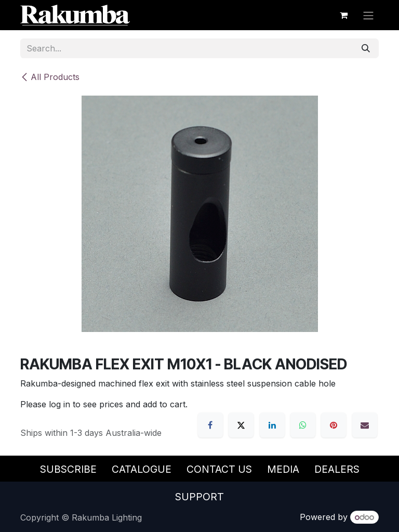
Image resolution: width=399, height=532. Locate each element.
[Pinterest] (334, 425)
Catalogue (142, 469)
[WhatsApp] (303, 425)
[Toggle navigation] (368, 15)
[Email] (365, 425)
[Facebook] (210, 425)
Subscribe (68, 469)
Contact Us (219, 469)
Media (283, 469)
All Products (50, 77)
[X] (241, 425)
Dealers (337, 469)
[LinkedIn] (272, 425)
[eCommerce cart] (343, 15)
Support (199, 497)
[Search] (366, 48)
